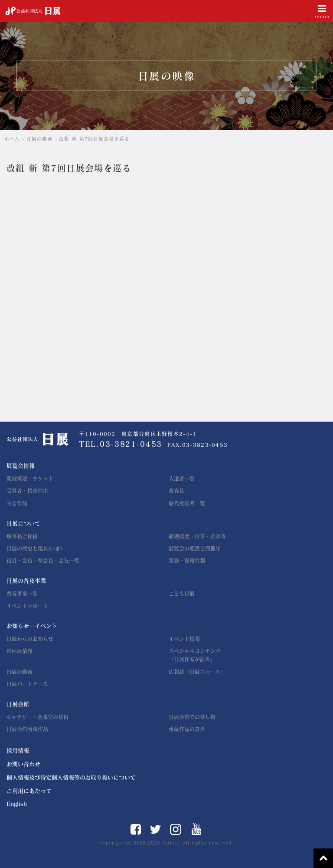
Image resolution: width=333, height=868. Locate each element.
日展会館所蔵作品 (27, 729)
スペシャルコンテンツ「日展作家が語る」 (195, 655)
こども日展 (182, 594)
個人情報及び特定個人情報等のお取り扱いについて (71, 777)
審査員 (176, 491)
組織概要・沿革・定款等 (197, 536)
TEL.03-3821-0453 (121, 444)
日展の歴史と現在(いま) (34, 548)
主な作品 (17, 503)
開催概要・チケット (30, 479)
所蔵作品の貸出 (187, 729)
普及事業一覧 (22, 594)
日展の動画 (20, 672)
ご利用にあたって (29, 791)
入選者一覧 (182, 479)
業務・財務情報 (187, 561)
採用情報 (18, 751)
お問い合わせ (23, 764)
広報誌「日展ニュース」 (197, 672)
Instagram (176, 829)
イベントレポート (27, 606)
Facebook (136, 829)
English (17, 804)
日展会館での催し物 (192, 717)
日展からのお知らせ (30, 639)
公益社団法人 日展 (33, 11)
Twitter (155, 829)
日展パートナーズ (27, 684)
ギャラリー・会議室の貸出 (38, 717)
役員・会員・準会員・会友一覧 (43, 561)
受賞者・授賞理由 (27, 491)
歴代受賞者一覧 (187, 503)
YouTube (197, 829)
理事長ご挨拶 (22, 536)
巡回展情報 (20, 651)
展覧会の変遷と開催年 (195, 548)
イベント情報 (184, 639)
